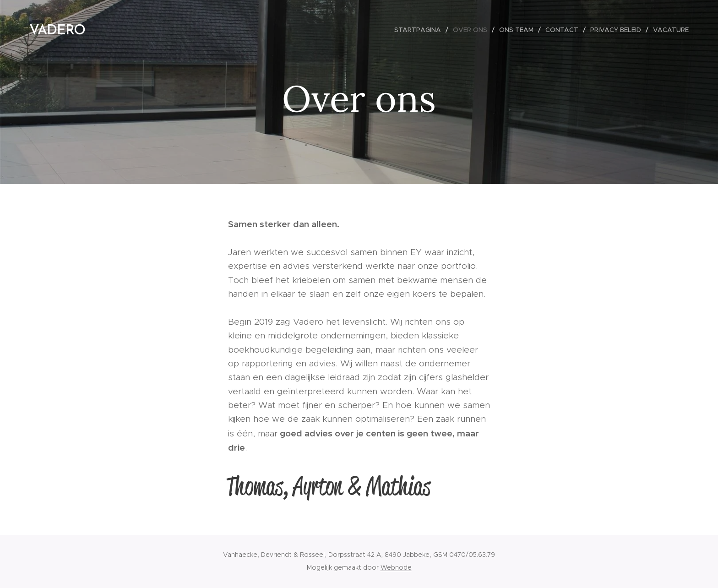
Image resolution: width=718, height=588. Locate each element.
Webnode (396, 567)
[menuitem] (420, 30)
